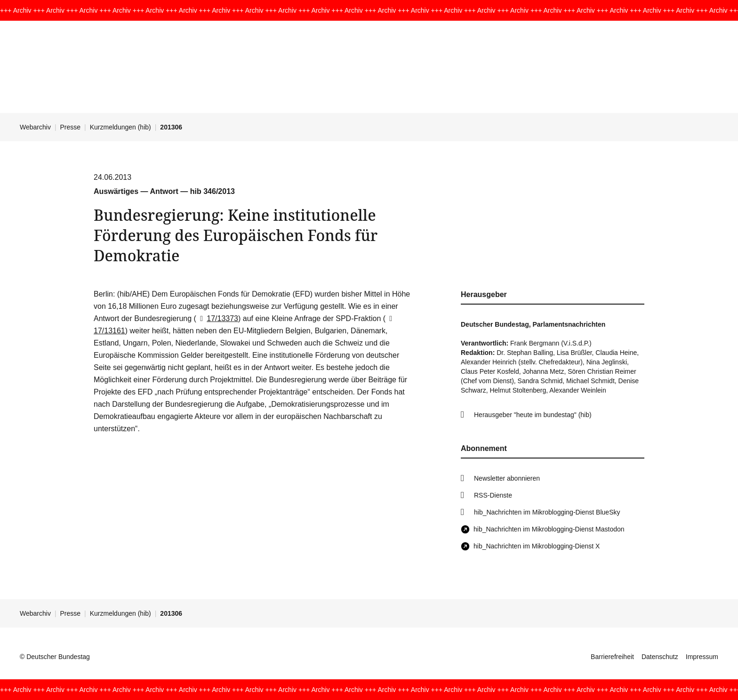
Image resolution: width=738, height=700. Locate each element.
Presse (71, 127)
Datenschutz (660, 657)
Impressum (702, 657)
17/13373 (217, 318)
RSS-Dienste (493, 495)
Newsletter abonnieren (507, 478)
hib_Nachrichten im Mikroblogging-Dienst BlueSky (547, 512)
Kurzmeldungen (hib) (120, 127)
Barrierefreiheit (612, 657)
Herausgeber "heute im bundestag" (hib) (533, 415)
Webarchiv (35, 127)
